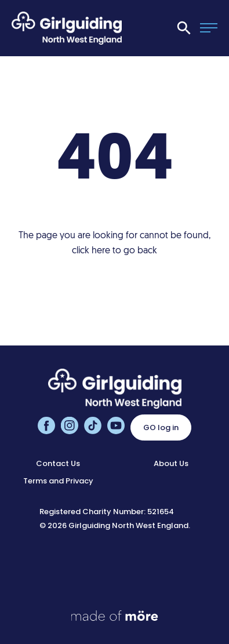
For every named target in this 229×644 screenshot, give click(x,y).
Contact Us (58, 463)
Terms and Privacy (58, 481)
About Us (171, 463)
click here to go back (114, 251)
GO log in (161, 427)
